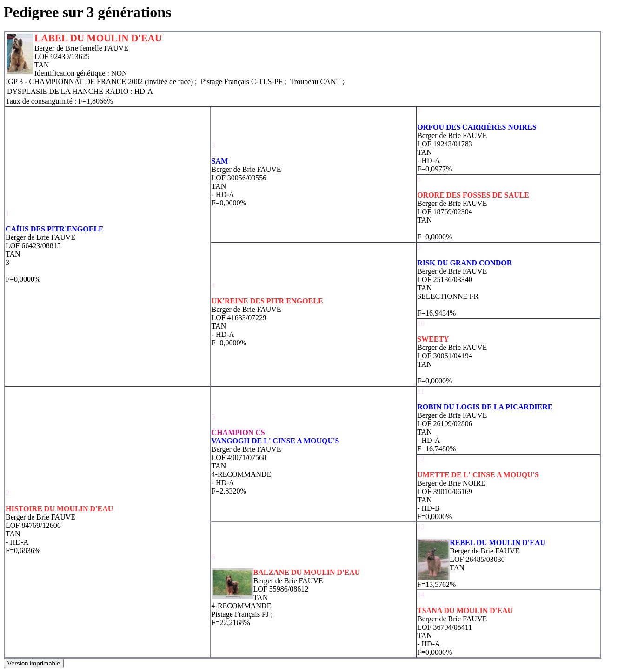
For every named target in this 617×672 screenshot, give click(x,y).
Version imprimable (34, 663)
